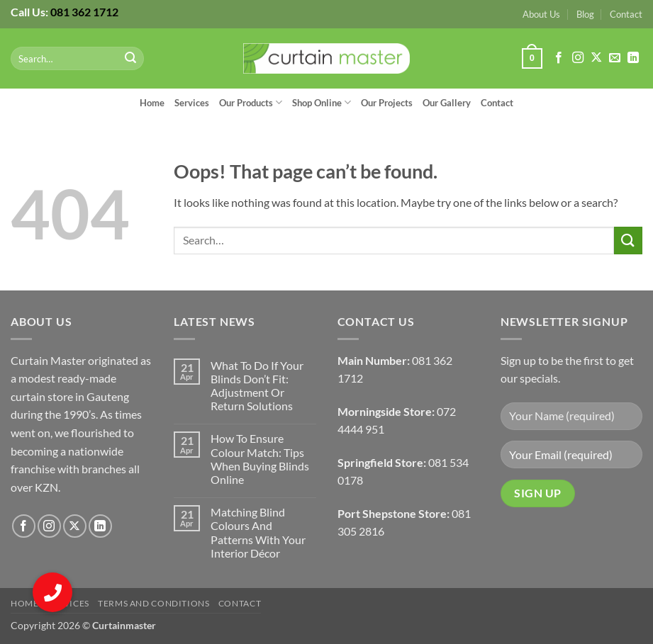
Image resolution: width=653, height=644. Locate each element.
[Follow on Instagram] (578, 58)
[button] (532, 59)
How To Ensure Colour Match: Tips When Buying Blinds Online (260, 459)
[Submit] (131, 59)
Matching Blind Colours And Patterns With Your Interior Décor (258, 532)
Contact (626, 14)
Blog (585, 14)
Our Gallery (447, 103)
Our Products (251, 102)
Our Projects (387, 103)
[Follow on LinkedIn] (633, 58)
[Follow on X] (596, 58)
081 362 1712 (84, 12)
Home (152, 103)
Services (192, 103)
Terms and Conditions (154, 603)
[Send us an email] (615, 58)
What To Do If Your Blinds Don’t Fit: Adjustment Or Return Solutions (257, 386)
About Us (541, 14)
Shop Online (322, 102)
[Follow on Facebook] (559, 58)
